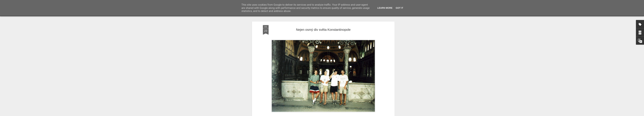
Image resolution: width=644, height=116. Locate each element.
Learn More (385, 8)
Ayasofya (345, 69)
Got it (400, 8)
